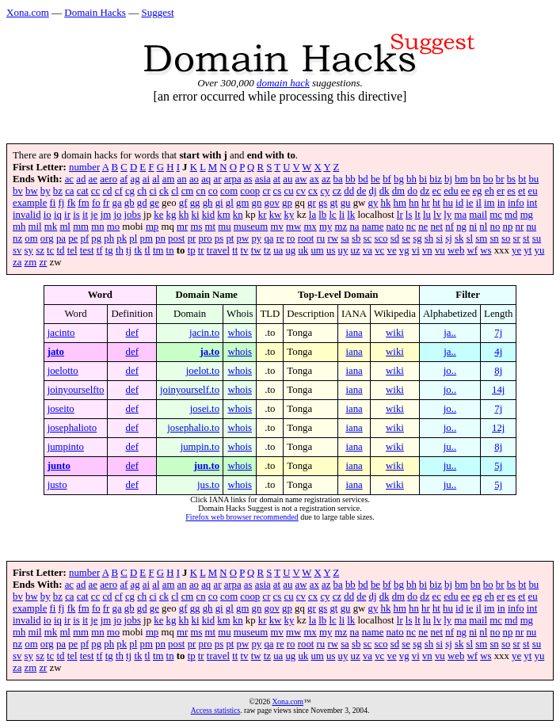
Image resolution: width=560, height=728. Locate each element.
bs (511, 179)
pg (96, 238)
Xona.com (28, 12)
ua (278, 250)
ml (65, 227)
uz (356, 250)
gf (183, 203)
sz (40, 250)
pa (61, 238)
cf (119, 191)
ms (196, 227)
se (406, 238)
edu (451, 191)
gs (323, 203)
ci (152, 191)
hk (385, 203)
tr (201, 250)
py (256, 238)
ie (469, 203)
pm (147, 238)
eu (533, 191)
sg (417, 238)
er (501, 191)
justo (57, 485)
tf (100, 250)
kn (238, 215)
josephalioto (72, 428)
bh (411, 179)
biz (436, 179)
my (326, 227)
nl (483, 227)
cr (266, 191)
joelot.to (203, 371)
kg (171, 215)
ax (314, 179)
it (85, 215)
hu (448, 203)
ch (142, 191)
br (500, 179)
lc (332, 215)
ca (69, 191)
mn (97, 227)
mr (182, 227)
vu (440, 250)
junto (59, 466)
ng (461, 227)
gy (373, 203)
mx (310, 227)
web (456, 250)
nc (411, 227)
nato (395, 227)
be (375, 179)
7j (498, 333)
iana (354, 333)
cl (175, 191)
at (277, 179)
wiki (395, 333)
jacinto (61, 333)
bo (488, 179)
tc (50, 250)
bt (522, 179)
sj (449, 238)
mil (35, 227)
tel (72, 250)
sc (368, 238)
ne (423, 227)
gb (130, 203)
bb (350, 179)
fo (96, 203)
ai (146, 179)
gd (142, 203)
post (176, 238)
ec (437, 191)
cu (288, 191)
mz (341, 227)
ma (460, 215)
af (124, 179)
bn (476, 179)
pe (73, 238)
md (511, 215)
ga (117, 203)
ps (219, 238)
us (331, 250)
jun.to (207, 466)
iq (58, 215)
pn (160, 238)
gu (346, 203)
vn (427, 250)
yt (528, 250)
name (373, 227)
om (31, 238)
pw (243, 238)
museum (251, 227)
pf (84, 238)
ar (217, 179)
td (61, 250)
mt (211, 227)
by (46, 191)
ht (436, 203)
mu (224, 227)
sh (429, 238)
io (48, 215)
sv (17, 250)
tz (267, 250)
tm (158, 250)
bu (533, 179)
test (87, 250)
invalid (27, 215)
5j (498, 466)
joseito (61, 409)
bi (423, 179)
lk (351, 215)
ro (291, 238)
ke (158, 215)
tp (192, 250)
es (511, 191)
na (354, 227)
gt (333, 203)
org (47, 238)
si (439, 238)
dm (398, 191)
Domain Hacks (95, 12)
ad (81, 179)
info (516, 203)
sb (356, 238)
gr (312, 203)
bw (32, 191)
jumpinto (66, 447)
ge (154, 203)
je (94, 215)
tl (148, 250)
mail (478, 215)
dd (349, 191)
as (248, 179)
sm (481, 238)
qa (269, 238)
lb (322, 215)
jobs (133, 215)
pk (122, 238)
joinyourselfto (76, 390)
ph (109, 238)
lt (418, 215)
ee (465, 191)
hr (426, 203)
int (532, 203)
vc (379, 250)
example (30, 203)
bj (448, 179)
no (495, 227)
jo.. (450, 371)
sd (395, 238)
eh (490, 191)
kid (208, 215)
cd (107, 191)
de (361, 191)
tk (138, 250)
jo (117, 215)
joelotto (63, 371)
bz (58, 191)
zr (43, 262)
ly (448, 215)
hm (399, 203)
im (490, 203)
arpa (233, 179)
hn (414, 203)
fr (107, 203)
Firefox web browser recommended (242, 517)
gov (272, 203)
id (459, 203)
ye (516, 250)
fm (84, 203)
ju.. (450, 447)
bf (387, 179)
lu (427, 215)
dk (385, 191)
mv (276, 227)
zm (31, 262)
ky (290, 215)
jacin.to (204, 333)
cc (95, 191)
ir (67, 215)
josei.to (205, 409)
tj (129, 250)
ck (164, 191)
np (508, 227)
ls (409, 215)
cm (188, 191)
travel (218, 250)
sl (470, 238)
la (312, 215)
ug (290, 250)
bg (399, 179)
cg (130, 191)
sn (494, 238)
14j (498, 390)
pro (206, 238)
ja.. (450, 333)
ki (196, 215)
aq (206, 179)
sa (345, 238)
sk (459, 238)
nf (450, 227)
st (526, 238)
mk (51, 227)
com (229, 191)
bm (461, 179)
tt (235, 250)
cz (337, 191)
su (537, 238)
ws (486, 250)
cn (201, 191)
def (132, 333)
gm (242, 203)
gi (219, 203)
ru (321, 238)
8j (498, 371)
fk (72, 203)
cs (278, 191)
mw (293, 227)
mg (527, 215)
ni (473, 227)
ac (69, 179)
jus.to (208, 485)
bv (18, 191)
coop (250, 191)
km (223, 215)
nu (531, 227)
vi (416, 250)
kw (276, 215)
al (156, 179)
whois (240, 333)
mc (496, 215)
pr (192, 238)
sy (29, 250)
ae (93, 179)
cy (325, 191)
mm (81, 227)
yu (540, 250)
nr (520, 227)
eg (477, 191)
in (501, 203)
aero (109, 179)
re (280, 238)
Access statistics (216, 710)
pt (230, 238)
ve (392, 250)
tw (256, 250)
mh (19, 227)
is (76, 215)
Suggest (157, 12)
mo (113, 227)
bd (363, 179)
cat (83, 191)
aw (301, 179)
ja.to (210, 352)
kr (263, 215)
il (479, 203)
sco (381, 238)
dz (425, 191)
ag (135, 179)
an (182, 179)
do (412, 191)
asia (263, 179)
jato (56, 352)
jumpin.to (200, 447)
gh (208, 203)
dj (373, 191)
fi (53, 203)
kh (184, 215)
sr (517, 238)
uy (343, 250)
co (213, 191)
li (342, 215)
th (120, 250)
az (326, 179)
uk (303, 250)
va (368, 250)
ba (338, 179)
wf (473, 250)
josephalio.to (193, 428)
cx (313, 191)
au (288, 179)
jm (106, 215)
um (317, 250)
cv (301, 191)
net (436, 227)
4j (498, 352)
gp (287, 203)
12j (498, 428)
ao (194, 179)
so (506, 238)
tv (245, 250)
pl (133, 238)
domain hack (283, 83)
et (522, 191)
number (84, 167)
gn (257, 203)
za (17, 262)
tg (109, 250)
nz (17, 238)
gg (195, 203)
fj (62, 203)
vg (404, 250)
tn (170, 250)
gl (230, 203)
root (306, 238)
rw (333, 238)
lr (400, 215)
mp (152, 227)
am (169, 179)
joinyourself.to (190, 390)
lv (437, 215)
